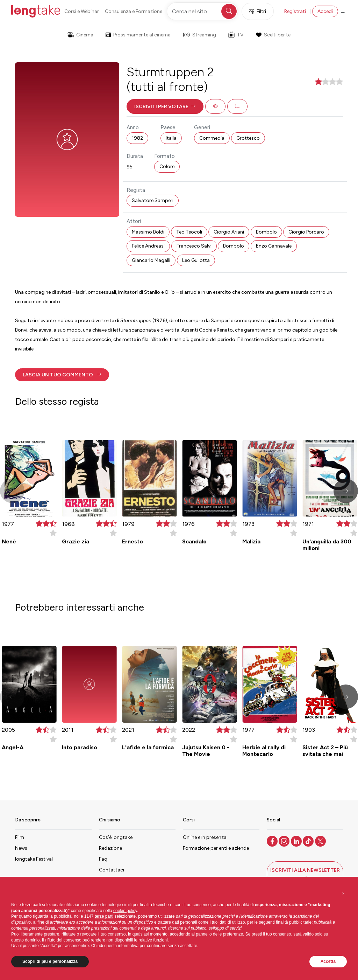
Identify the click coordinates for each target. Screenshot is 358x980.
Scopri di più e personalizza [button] (50, 961)
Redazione (110, 848)
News (21, 848)
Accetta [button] (328, 961)
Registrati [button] (295, 11)
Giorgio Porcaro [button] (306, 232)
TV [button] (236, 35)
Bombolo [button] (266, 232)
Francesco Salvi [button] (194, 246)
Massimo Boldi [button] (148, 232)
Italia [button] (171, 138)
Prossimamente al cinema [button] (138, 35)
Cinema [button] (80, 35)
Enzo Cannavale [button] (274, 246)
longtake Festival (34, 859)
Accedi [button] (325, 11)
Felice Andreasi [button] (148, 246)
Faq (103, 859)
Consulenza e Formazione (134, 11)
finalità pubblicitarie (294, 922)
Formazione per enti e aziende (216, 848)
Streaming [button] (199, 35)
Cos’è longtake (116, 837)
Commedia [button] (212, 138)
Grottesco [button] (248, 138)
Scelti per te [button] (273, 35)
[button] (165, 106)
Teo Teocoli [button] (189, 232)
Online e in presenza (205, 837)
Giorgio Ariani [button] (229, 232)
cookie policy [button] (125, 911)
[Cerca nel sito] (202, 11)
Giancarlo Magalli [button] (151, 260)
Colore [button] (167, 166)
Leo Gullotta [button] (196, 260)
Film (20, 837)
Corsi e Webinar (82, 11)
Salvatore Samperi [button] (153, 200)
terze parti (104, 916)
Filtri (258, 11)
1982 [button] (137, 138)
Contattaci (112, 870)
